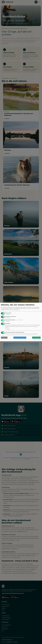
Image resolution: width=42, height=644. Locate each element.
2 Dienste (8, 318)
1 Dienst (7, 314)
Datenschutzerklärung (14, 310)
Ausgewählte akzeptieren (20, 338)
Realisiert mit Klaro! (37, 340)
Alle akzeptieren (36, 338)
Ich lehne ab (4, 338)
